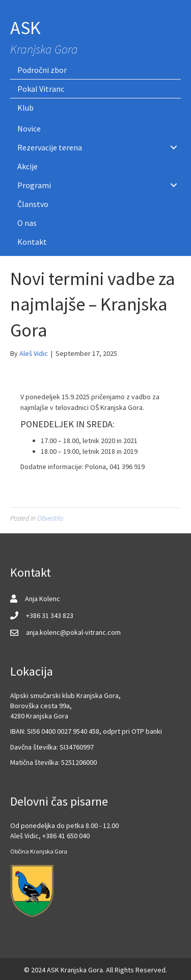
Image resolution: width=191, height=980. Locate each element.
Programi (34, 185)
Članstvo (33, 204)
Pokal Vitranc (41, 89)
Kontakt (32, 242)
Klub (25, 108)
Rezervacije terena (50, 147)
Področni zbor (42, 70)
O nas (27, 223)
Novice (29, 128)
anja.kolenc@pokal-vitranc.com (73, 632)
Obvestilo (50, 518)
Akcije (28, 166)
